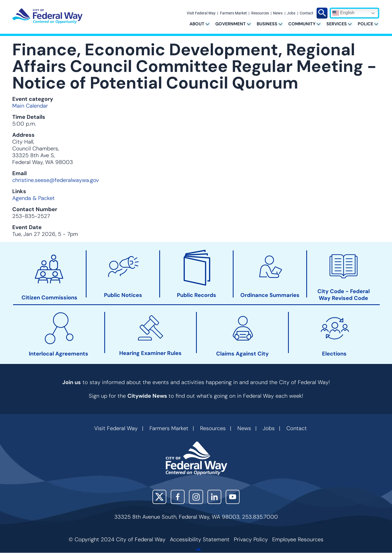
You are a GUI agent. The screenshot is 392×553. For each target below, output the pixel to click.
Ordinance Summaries (270, 295)
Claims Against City (242, 354)
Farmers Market (233, 13)
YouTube (233, 497)
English (343, 13)
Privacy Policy (251, 539)
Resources (260, 13)
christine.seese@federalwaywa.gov (56, 180)
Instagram (196, 497)
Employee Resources (298, 539)
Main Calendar (30, 106)
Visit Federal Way (201, 13)
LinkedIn (214, 497)
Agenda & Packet (33, 198)
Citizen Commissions (49, 298)
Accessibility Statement (200, 539)
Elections (334, 354)
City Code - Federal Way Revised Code (344, 295)
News (278, 13)
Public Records (197, 295)
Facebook (178, 497)
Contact (307, 13)
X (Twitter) (159, 497)
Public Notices (123, 295)
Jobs (291, 13)
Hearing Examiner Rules (150, 353)
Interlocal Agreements (59, 354)
